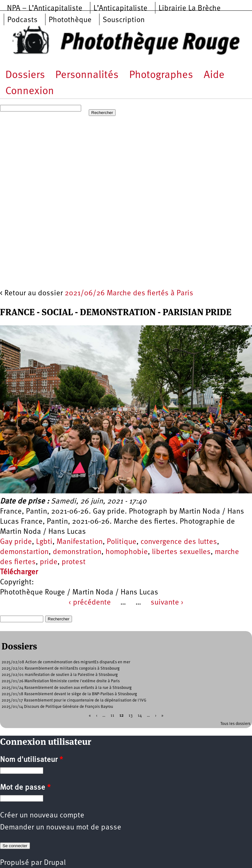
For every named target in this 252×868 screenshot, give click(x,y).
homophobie (127, 552)
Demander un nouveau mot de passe (61, 828)
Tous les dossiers (235, 724)
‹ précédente (90, 603)
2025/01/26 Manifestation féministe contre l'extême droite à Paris (61, 681)
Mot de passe (25, 788)
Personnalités (87, 75)
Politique (122, 542)
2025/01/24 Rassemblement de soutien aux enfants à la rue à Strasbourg (67, 688)
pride (49, 562)
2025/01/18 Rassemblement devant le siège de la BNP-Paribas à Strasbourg (69, 694)
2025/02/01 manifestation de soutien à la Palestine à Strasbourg (60, 675)
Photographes (161, 75)
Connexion (30, 91)
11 (112, 715)
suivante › (167, 603)
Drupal (55, 863)
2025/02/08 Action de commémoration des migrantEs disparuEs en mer (66, 662)
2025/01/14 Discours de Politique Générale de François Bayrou (57, 707)
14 (140, 715)
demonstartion (24, 552)
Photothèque (70, 20)
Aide (214, 75)
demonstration (77, 552)
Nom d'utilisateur (31, 760)
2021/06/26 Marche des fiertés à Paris (129, 293)
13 (131, 715)
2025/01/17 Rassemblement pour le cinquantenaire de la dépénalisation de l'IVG (74, 700)
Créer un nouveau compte (42, 816)
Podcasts (22, 20)
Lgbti (44, 542)
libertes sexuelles (181, 552)
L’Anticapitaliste (120, 9)
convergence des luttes (179, 542)
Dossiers (25, 75)
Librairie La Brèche (190, 9)
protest (74, 562)
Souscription (124, 20)
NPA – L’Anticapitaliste (45, 9)
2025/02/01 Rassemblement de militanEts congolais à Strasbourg (61, 669)
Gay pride (16, 542)
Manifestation (80, 542)
